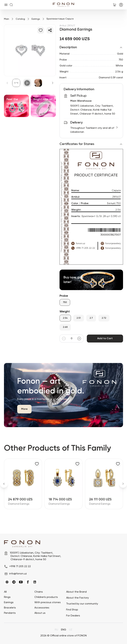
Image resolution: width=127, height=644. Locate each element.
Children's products (46, 597)
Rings (7, 597)
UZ (71, 630)
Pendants (10, 613)
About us (40, 613)
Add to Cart (105, 339)
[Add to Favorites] (41, 30)
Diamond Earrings (19, 504)
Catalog (20, 19)
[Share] (50, 30)
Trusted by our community (82, 604)
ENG (64, 630)
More (24, 409)
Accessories (42, 608)
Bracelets (10, 608)
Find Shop (72, 610)
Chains (39, 592)
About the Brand (76, 592)
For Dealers (73, 616)
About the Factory (77, 598)
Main (7, 19)
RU (56, 630)
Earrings (36, 19)
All (5, 592)
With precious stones (48, 603)
